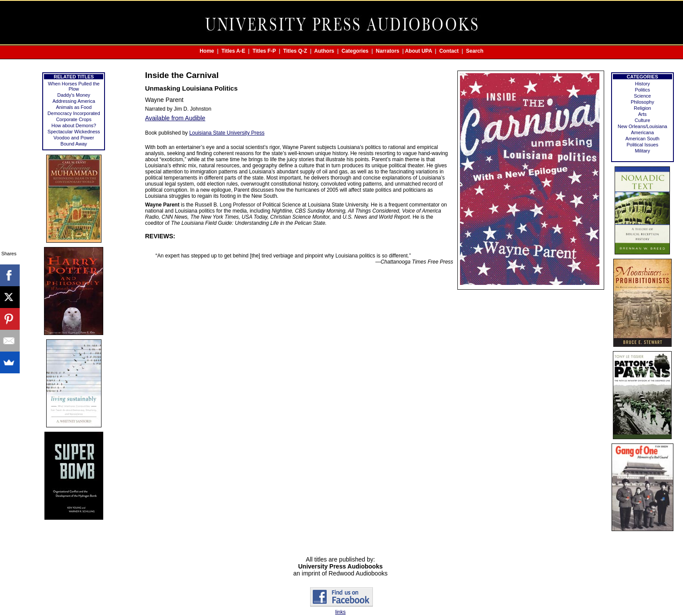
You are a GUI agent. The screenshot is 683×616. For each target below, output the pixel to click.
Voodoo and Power (74, 138)
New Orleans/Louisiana (642, 126)
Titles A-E (233, 51)
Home (207, 51)
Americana (643, 132)
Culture (642, 120)
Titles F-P (264, 51)
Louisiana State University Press (227, 133)
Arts (642, 114)
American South (642, 139)
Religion (642, 108)
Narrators (388, 51)
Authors (324, 51)
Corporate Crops (74, 119)
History (642, 84)
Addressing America (74, 101)
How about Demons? (74, 125)
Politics (642, 90)
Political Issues (642, 145)
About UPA (419, 51)
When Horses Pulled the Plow (74, 86)
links (340, 612)
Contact (449, 51)
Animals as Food (74, 107)
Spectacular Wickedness (74, 132)
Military (642, 151)
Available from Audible (175, 118)
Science (642, 96)
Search (475, 51)
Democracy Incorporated (74, 113)
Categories (355, 51)
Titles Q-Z (295, 51)
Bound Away (74, 144)
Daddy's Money (74, 95)
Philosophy (642, 102)
